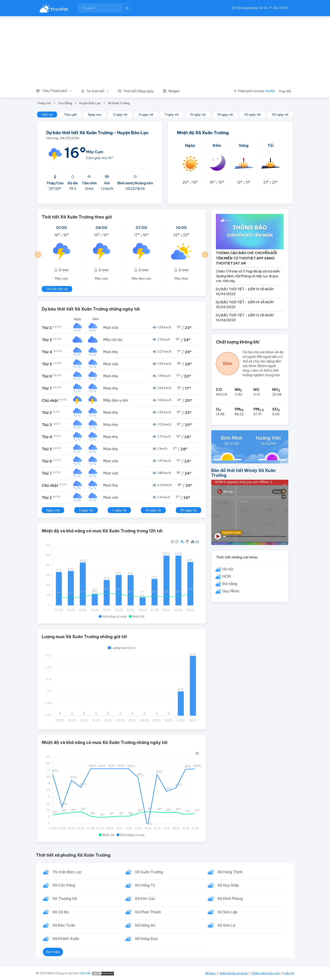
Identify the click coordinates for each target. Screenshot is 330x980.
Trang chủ (44, 103)
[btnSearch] (127, 8)
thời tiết (85, 973)
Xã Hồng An (145, 926)
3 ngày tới (120, 114)
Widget (210, 973)
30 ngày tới (280, 114)
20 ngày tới (252, 114)
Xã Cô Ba (61, 913)
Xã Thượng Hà (65, 899)
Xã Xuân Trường (119, 103)
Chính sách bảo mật (266, 973)
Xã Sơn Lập (228, 913)
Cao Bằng (65, 103)
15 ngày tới (225, 114)
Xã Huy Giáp (228, 886)
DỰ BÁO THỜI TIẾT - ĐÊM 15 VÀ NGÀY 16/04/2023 (245, 292)
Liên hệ (289, 973)
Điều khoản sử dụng (234, 973)
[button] (56, 91)
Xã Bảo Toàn (64, 926)
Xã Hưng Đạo (147, 940)
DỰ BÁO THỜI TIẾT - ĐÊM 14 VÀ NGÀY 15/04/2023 (245, 305)
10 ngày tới (198, 114)
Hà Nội (270, 91)
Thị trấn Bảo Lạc (67, 872)
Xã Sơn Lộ (226, 926)
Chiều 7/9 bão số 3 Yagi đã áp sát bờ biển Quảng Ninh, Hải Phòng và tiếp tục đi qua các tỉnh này (248, 276)
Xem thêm (53, 953)
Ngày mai (95, 114)
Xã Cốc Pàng (64, 886)
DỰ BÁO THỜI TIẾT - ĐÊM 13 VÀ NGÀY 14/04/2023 (245, 318)
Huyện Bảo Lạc (90, 103)
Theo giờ (70, 114)
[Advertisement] (165, 51)
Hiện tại (47, 114)
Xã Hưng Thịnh (230, 872)
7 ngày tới (172, 114)
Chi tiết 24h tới (57, 289)
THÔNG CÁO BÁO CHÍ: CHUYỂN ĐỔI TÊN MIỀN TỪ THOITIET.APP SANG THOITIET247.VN (246, 258)
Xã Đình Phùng (230, 899)
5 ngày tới (146, 114)
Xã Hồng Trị (145, 886)
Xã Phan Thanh (148, 913)
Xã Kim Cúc (145, 899)
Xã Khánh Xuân (66, 940)
